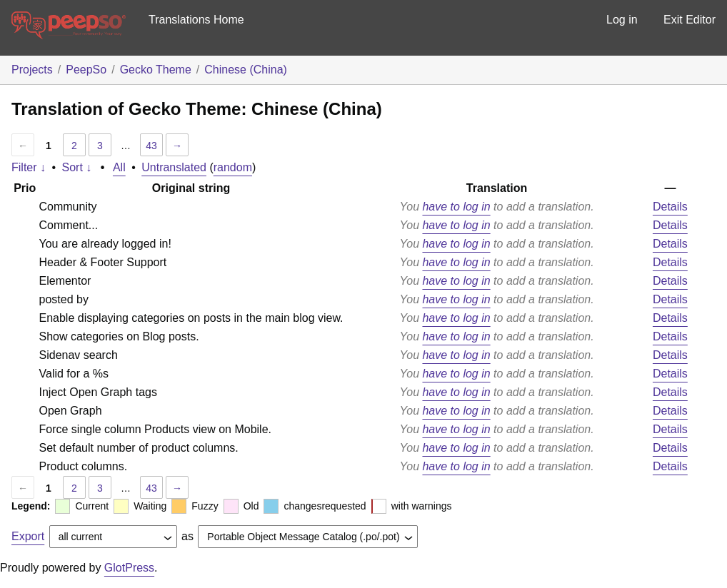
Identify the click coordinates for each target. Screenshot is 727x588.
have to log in (456, 207)
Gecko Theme (156, 70)
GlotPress (129, 568)
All (119, 167)
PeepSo (86, 70)
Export (28, 536)
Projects (32, 70)
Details (670, 207)
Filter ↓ (29, 167)
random (233, 167)
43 (151, 146)
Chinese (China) (246, 70)
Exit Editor (690, 20)
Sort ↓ (77, 167)
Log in (622, 20)
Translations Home (196, 20)
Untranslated (174, 167)
